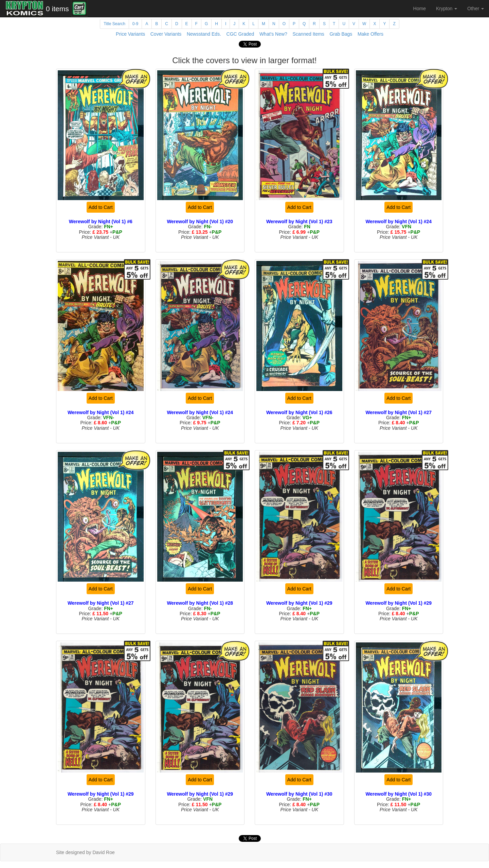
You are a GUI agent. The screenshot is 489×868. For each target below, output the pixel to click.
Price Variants (130, 34)
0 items (57, 9)
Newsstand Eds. (204, 34)
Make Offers (370, 34)
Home (420, 8)
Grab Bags (341, 34)
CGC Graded (240, 34)
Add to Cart (101, 207)
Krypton (447, 8)
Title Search (114, 24)
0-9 (135, 24)
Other (476, 8)
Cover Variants (166, 34)
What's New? (273, 34)
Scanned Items (308, 34)
